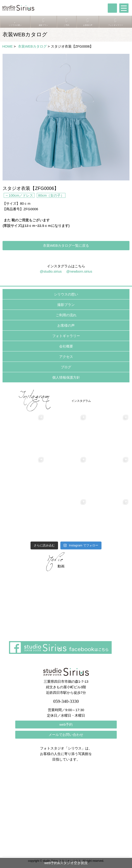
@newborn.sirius (79, 271)
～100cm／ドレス (19, 195)
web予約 (66, 724)
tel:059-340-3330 (112, 8)
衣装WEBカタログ (32, 46)
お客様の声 (66, 325)
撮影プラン (66, 305)
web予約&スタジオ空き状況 (66, 863)
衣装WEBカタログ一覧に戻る (66, 245)
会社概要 (66, 346)
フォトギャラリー (66, 336)
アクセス (66, 357)
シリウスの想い (66, 294)
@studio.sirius (51, 271)
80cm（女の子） (51, 195)
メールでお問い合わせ (66, 735)
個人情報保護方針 (66, 377)
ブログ (66, 367)
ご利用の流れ (66, 315)
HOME (8, 46)
